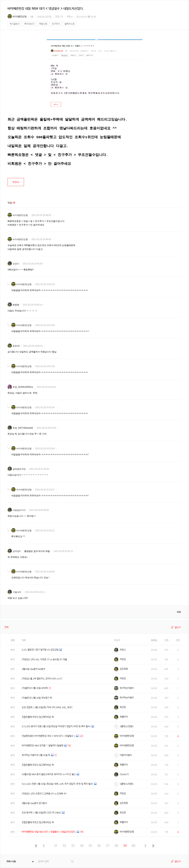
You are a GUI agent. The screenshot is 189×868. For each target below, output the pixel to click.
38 (116, 846)
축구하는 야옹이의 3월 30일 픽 (36, 755)
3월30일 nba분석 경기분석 (34, 803)
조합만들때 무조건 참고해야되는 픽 (38, 717)
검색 (72, 861)
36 (99, 846)
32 (64, 846)
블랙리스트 (70, 24)
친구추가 (56, 24)
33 (73, 846)
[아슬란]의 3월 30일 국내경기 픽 (37, 698)
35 (90, 846)
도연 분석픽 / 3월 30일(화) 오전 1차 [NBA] (42, 813)
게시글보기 (15, 24)
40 (134, 846)
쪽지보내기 (29, 24)
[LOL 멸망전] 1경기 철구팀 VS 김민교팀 (40, 650)
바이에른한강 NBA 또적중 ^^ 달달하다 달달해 (43, 746)
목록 (179, 612)
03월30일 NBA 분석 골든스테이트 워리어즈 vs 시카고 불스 (49, 774)
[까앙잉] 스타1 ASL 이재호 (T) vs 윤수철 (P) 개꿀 (44, 659)
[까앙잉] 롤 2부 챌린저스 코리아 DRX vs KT (42, 679)
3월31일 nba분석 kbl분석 (33, 669)
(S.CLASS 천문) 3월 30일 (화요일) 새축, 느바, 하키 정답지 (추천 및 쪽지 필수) (57, 784)
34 (82, 846)
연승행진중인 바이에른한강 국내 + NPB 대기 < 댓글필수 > (48, 736)
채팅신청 (43, 24)
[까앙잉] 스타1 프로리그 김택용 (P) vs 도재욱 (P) (44, 794)
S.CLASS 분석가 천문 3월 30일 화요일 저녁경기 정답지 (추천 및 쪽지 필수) (56, 726)
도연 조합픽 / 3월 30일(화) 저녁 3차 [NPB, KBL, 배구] (47, 707)
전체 (6, 627)
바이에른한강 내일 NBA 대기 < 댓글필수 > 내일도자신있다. (49, 832)
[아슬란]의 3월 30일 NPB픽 (35, 688)
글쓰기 (178, 627)
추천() (16, 182)
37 (108, 846)
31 (55, 846)
